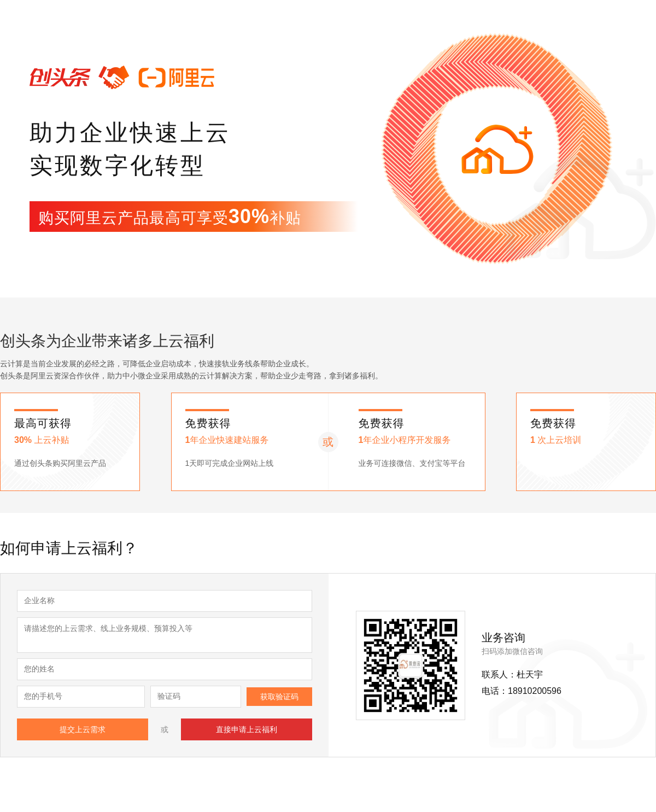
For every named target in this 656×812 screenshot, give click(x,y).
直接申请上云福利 (247, 729)
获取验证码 (279, 697)
